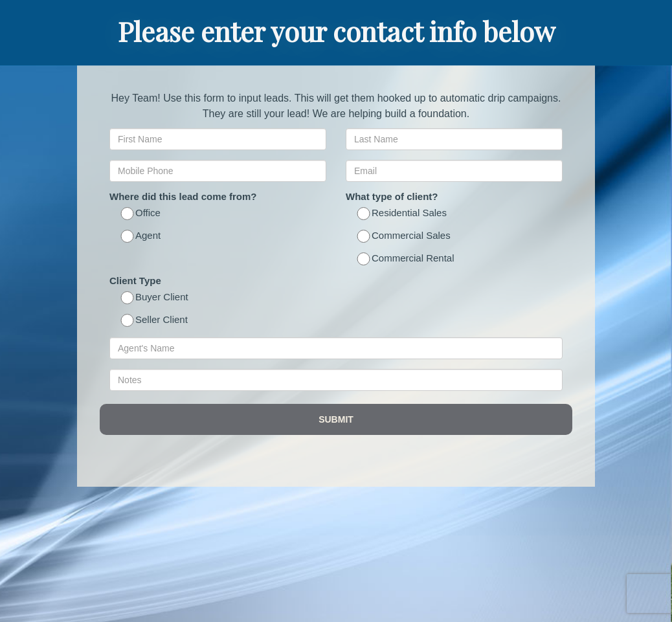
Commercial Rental (407, 259)
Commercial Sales (405, 237)
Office (141, 214)
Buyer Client (155, 298)
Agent (141, 237)
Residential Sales (403, 214)
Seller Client (155, 321)
